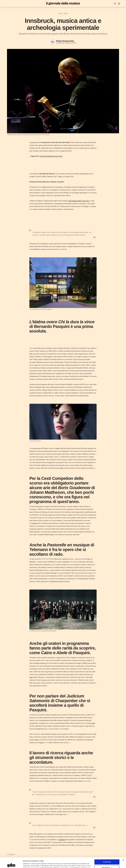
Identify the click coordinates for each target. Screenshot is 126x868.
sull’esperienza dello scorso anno (79, 201)
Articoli (66, 14)
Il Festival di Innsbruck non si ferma (51, 156)
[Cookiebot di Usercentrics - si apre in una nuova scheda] (11, 865)
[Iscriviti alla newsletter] (119, 4)
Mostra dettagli (28, 865)
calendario (62, 840)
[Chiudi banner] (123, 850)
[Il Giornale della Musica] (63, 3)
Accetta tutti (107, 852)
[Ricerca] (115, 4)
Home (60, 14)
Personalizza (107, 857)
